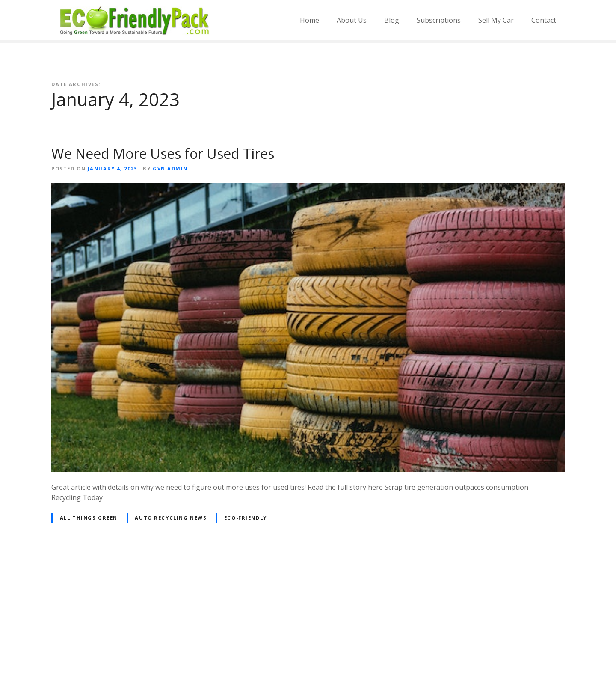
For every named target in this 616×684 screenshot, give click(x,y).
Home (309, 20)
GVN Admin (170, 168)
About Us (352, 20)
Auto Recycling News (171, 518)
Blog (392, 20)
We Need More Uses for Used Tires (163, 153)
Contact (544, 20)
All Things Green (89, 518)
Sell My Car (496, 20)
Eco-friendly (246, 518)
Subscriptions (439, 20)
